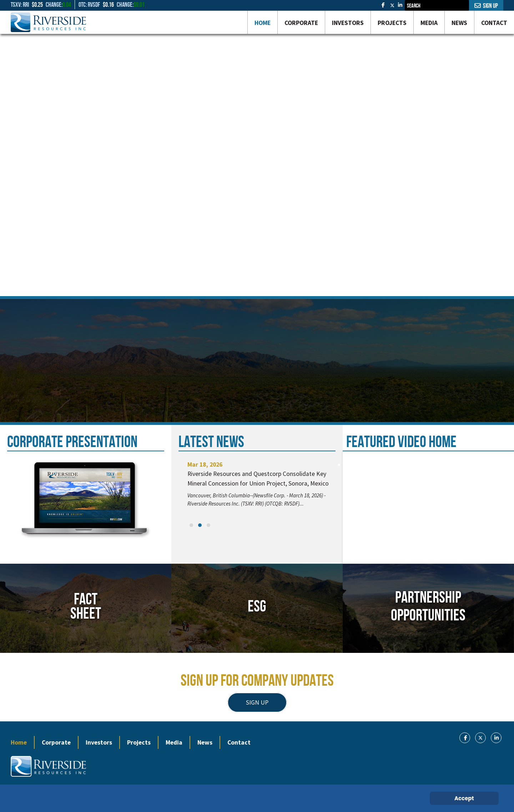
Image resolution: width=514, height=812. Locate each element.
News (205, 742)
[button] (191, 525)
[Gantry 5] (48, 22)
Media (174, 742)
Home (19, 742)
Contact (239, 742)
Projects (139, 742)
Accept (464, 798)
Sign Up (486, 6)
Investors (99, 742)
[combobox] (437, 5)
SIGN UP (257, 702)
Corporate (56, 742)
